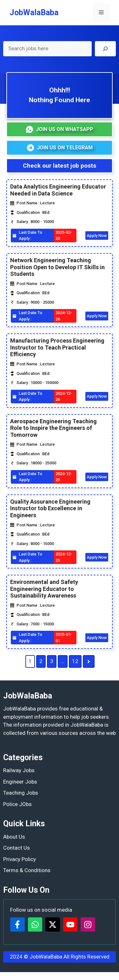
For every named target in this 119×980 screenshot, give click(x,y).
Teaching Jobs (21, 793)
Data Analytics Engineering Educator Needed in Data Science (58, 190)
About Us (14, 837)
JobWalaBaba (34, 12)
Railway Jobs (19, 770)
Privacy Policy (20, 859)
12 (75, 661)
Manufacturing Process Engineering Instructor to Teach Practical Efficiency (57, 347)
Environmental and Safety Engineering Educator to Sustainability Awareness (44, 589)
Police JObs (17, 804)
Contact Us (17, 848)
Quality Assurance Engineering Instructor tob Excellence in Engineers (50, 508)
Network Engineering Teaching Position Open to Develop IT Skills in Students (57, 267)
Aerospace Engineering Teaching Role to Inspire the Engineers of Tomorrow (53, 428)
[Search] (105, 49)
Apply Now (97, 236)
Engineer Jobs (20, 782)
